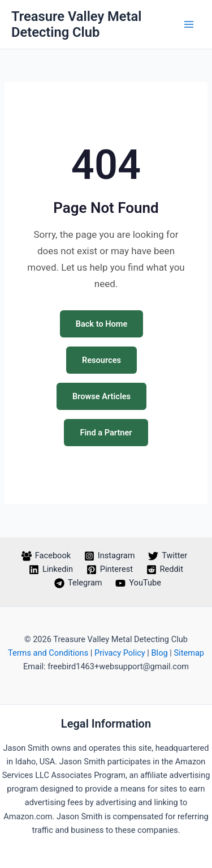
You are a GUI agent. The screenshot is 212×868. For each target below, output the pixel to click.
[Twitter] (168, 556)
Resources (101, 360)
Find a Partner (106, 433)
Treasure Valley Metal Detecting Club (76, 24)
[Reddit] (165, 570)
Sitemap (189, 653)
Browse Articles (101, 396)
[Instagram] (109, 556)
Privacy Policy (120, 653)
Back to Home (102, 324)
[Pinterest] (110, 570)
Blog (160, 653)
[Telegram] (78, 583)
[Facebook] (46, 556)
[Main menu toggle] (189, 24)
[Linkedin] (51, 570)
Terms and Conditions (48, 653)
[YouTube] (138, 583)
